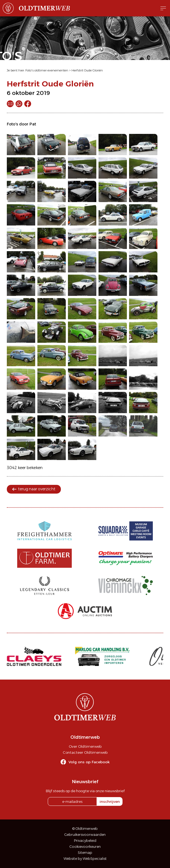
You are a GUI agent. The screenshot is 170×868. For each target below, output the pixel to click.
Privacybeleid (85, 841)
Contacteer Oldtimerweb (85, 752)
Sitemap (85, 853)
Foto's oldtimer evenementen (47, 70)
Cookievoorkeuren (85, 847)
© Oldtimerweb (85, 829)
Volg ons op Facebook (89, 762)
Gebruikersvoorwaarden (85, 835)
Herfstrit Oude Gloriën (87, 70)
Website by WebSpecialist (85, 859)
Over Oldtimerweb (85, 746)
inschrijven (110, 801)
